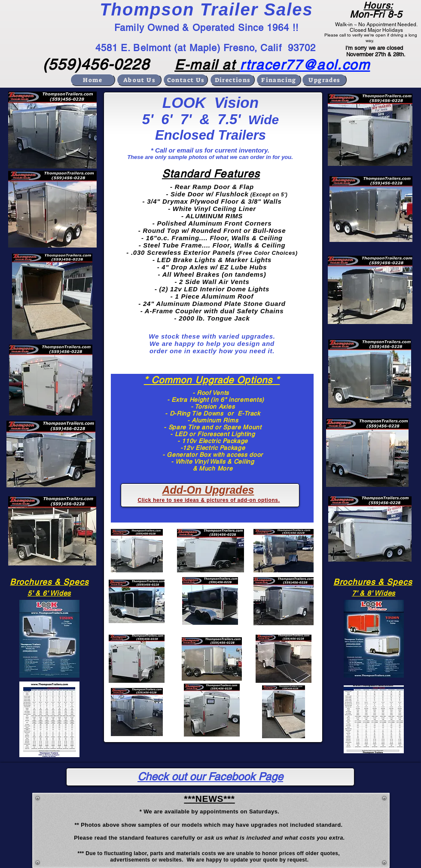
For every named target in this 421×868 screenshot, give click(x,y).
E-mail (196, 65)
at (227, 65)
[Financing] (279, 80)
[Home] (93, 80)
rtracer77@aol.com (305, 65)
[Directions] (232, 80)
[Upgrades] (324, 80)
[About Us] (139, 80)
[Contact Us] (186, 80)
